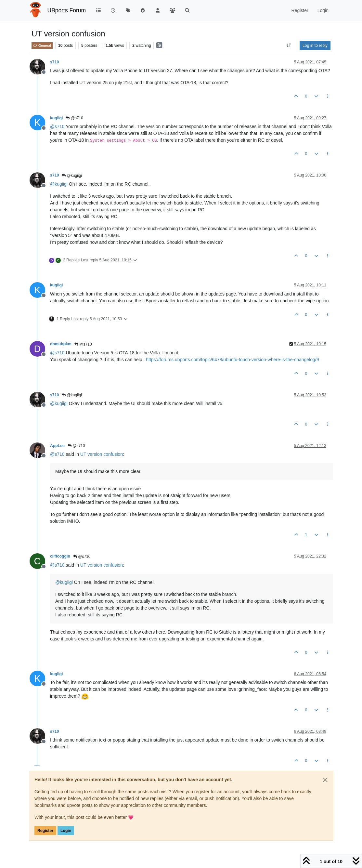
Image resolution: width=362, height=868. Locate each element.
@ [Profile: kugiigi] (59, 184)
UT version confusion (102, 454)
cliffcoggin (60, 556)
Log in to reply (315, 46)
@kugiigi (72, 176)
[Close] (325, 780)
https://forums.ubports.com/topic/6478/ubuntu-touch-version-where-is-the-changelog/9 (232, 360)
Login (66, 831)
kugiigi (56, 118)
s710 (54, 62)
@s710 (74, 118)
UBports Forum (67, 10)
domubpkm (61, 344)
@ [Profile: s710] (57, 126)
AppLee (57, 446)
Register (45, 831)
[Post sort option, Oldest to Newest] (289, 46)
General (42, 46)
